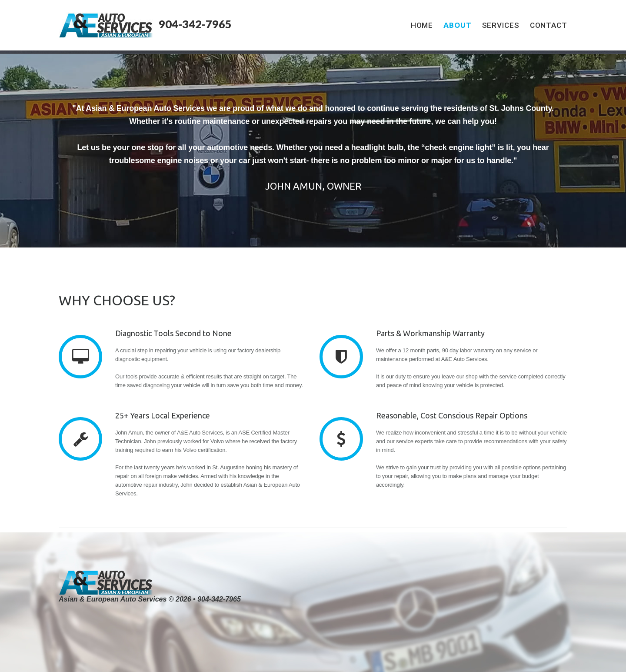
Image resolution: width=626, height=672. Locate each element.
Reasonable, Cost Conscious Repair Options (452, 415)
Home (422, 25)
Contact (549, 25)
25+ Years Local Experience (163, 415)
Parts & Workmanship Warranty (430, 333)
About (458, 25)
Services (501, 25)
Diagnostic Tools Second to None (173, 333)
